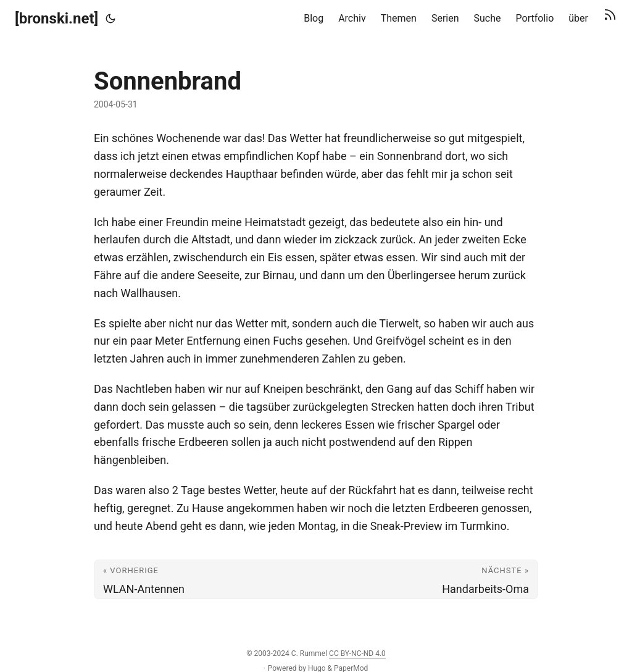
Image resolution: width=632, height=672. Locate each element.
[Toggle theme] (110, 19)
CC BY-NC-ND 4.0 (357, 653)
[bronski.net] (56, 19)
